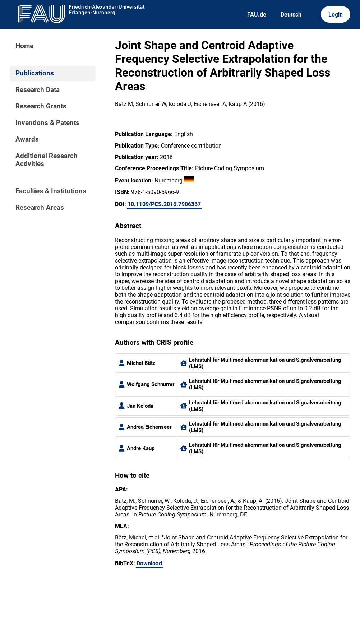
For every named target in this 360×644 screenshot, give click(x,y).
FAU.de (257, 15)
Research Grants (41, 106)
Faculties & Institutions (51, 191)
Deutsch (291, 15)
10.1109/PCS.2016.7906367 (164, 204)
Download (149, 563)
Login (336, 15)
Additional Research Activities (47, 160)
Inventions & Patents (47, 123)
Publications (35, 73)
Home (24, 46)
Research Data (38, 90)
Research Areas (40, 208)
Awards (27, 139)
